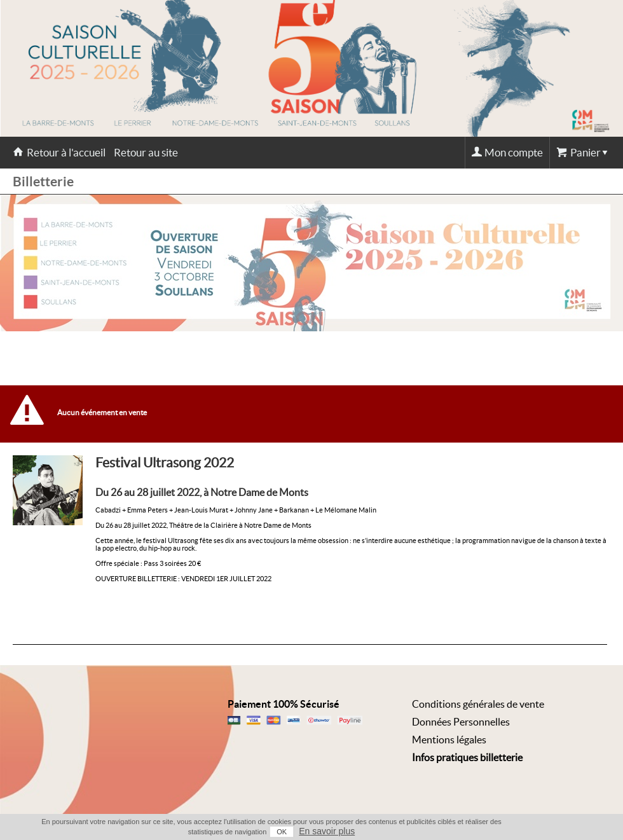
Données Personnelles (461, 722)
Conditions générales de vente (478, 704)
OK (282, 832)
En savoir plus (327, 831)
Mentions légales (449, 740)
